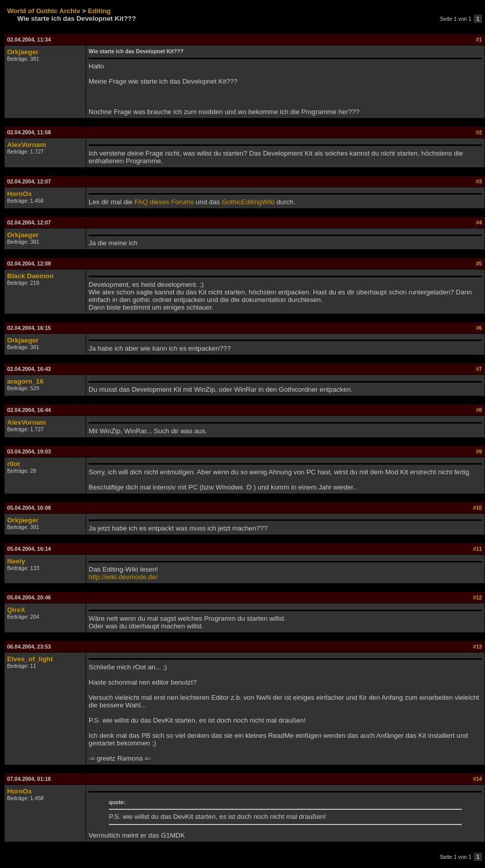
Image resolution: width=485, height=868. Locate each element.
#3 (479, 181)
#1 (479, 40)
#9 (479, 451)
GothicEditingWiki (248, 202)
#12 (477, 597)
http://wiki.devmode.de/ (123, 577)
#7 (479, 369)
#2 (479, 132)
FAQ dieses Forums (164, 202)
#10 (477, 508)
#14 (477, 779)
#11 (477, 549)
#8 (479, 410)
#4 (479, 222)
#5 (479, 263)
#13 (477, 647)
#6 (479, 328)
